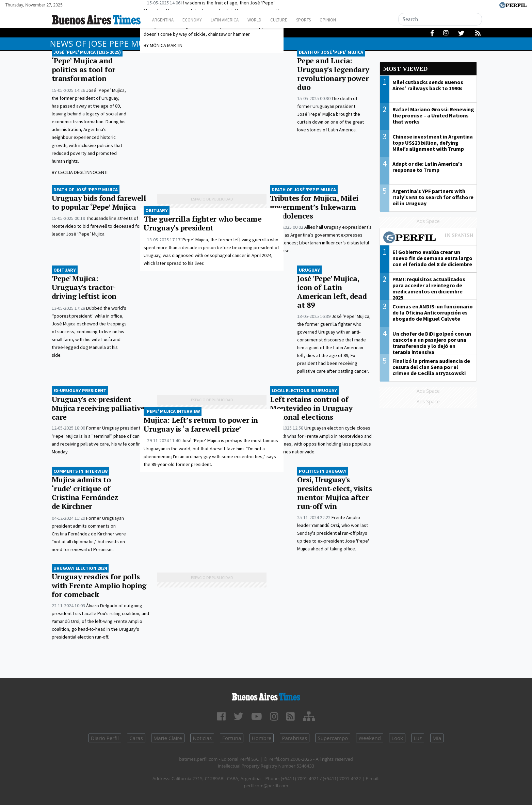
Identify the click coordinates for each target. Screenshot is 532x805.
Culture (296, 20)
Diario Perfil (105, 738)
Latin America (234, 20)
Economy (198, 20)
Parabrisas (295, 738)
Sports (324, 20)
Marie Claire (168, 738)
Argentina (165, 20)
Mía (437, 738)
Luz (418, 738)
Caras (136, 738)
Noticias (202, 738)
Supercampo (333, 738)
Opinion (351, 20)
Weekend (369, 738)
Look (397, 738)
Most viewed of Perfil (428, 238)
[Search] (440, 19)
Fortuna (232, 738)
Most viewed (405, 69)
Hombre (262, 738)
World (268, 20)
